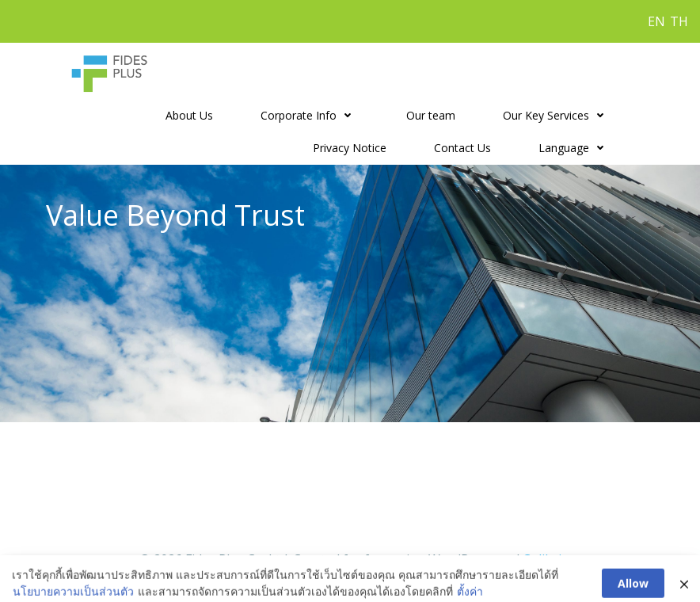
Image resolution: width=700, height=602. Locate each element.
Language (575, 148)
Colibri (542, 559)
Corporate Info (310, 115)
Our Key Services (557, 115)
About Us (189, 115)
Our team (431, 115)
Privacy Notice (350, 148)
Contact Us (462, 148)
